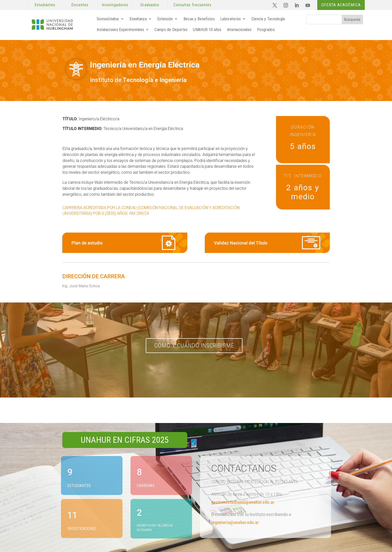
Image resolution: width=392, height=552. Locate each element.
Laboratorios (231, 19)
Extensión (165, 19)
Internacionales (239, 30)
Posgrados (266, 30)
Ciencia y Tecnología (268, 19)
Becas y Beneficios (199, 19)
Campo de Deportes (171, 30)
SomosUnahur (108, 19)
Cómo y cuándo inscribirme (194, 345)
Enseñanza (138, 19)
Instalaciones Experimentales (120, 30)
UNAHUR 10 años (207, 30)
